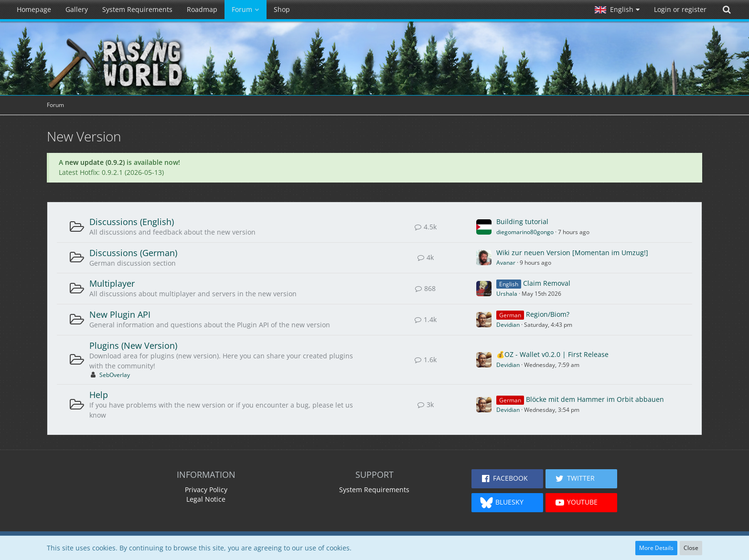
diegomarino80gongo (525, 232)
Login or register (680, 9)
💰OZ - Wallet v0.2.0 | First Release (552, 354)
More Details (656, 548)
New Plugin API (120, 314)
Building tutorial (522, 221)
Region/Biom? (548, 314)
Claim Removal (547, 283)
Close (691, 548)
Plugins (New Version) (133, 345)
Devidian (508, 325)
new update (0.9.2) (95, 162)
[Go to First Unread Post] (484, 227)
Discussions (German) (133, 253)
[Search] (727, 10)
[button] (617, 10)
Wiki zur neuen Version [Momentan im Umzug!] (572, 253)
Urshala (507, 294)
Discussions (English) (132, 222)
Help (99, 395)
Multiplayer (112, 283)
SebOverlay (115, 375)
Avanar (506, 263)
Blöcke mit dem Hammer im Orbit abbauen (595, 399)
